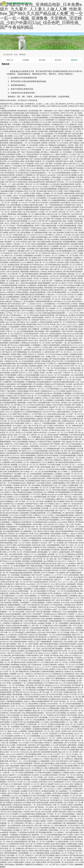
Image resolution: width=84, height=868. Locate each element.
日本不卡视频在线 (67, 520)
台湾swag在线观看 (29, 708)
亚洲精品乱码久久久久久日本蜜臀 (53, 391)
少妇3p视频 (16, 341)
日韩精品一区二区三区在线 (57, 370)
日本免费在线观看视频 (9, 285)
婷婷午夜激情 (34, 644)
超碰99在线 (80, 616)
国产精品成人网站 (57, 655)
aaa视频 (41, 623)
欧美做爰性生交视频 (14, 154)
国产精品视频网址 (53, 520)
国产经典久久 (24, 467)
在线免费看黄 (71, 288)
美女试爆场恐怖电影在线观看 (33, 713)
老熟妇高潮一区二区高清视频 (61, 152)
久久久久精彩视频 (37, 168)
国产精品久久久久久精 (62, 301)
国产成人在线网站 (7, 497)
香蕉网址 (32, 370)
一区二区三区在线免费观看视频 (59, 173)
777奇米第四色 (58, 115)
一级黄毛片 (37, 200)
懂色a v (66, 164)
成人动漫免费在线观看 (11, 531)
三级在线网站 (34, 141)
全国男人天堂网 (30, 193)
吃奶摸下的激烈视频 (72, 111)
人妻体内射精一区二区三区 (10, 660)
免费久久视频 (16, 747)
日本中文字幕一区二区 (73, 366)
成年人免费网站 (78, 251)
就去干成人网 (56, 267)
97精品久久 (77, 655)
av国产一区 (57, 609)
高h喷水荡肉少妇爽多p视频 (44, 251)
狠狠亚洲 (35, 835)
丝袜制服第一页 (12, 419)
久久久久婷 (45, 681)
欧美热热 (57, 603)
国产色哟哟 (33, 258)
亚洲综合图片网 (40, 428)
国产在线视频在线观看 (21, 267)
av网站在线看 (23, 258)
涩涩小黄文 (64, 138)
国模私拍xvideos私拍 (65, 540)
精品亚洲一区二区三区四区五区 (12, 334)
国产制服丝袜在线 (22, 671)
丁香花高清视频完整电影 (25, 226)
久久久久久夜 (30, 136)
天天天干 (70, 230)
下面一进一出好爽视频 (11, 727)
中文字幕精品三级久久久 (54, 504)
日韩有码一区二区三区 (38, 435)
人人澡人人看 (73, 582)
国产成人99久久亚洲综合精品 (17, 182)
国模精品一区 (60, 416)
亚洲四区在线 (79, 283)
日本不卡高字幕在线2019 (31, 605)
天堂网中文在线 (25, 170)
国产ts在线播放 (59, 288)
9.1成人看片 (71, 660)
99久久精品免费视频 (20, 442)
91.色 (67, 851)
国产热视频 (17, 851)
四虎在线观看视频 (28, 196)
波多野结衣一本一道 (74, 423)
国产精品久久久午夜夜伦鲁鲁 (71, 495)
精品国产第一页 (54, 285)
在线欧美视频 (13, 451)
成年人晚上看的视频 (56, 232)
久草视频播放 (36, 345)
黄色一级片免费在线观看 (42, 242)
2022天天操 (71, 357)
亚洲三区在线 (14, 150)
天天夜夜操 (18, 255)
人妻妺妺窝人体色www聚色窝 (42, 727)
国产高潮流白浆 (62, 315)
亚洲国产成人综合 (71, 232)
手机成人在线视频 (24, 219)
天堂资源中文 (54, 734)
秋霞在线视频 (56, 534)
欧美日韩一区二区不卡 (67, 212)
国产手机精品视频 (18, 423)
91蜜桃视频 (67, 393)
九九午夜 (67, 235)
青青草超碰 (49, 288)
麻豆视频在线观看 (72, 341)
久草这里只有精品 (53, 720)
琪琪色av (28, 200)
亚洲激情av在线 (55, 699)
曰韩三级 (76, 637)
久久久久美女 (32, 658)
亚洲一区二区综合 (61, 662)
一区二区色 (36, 649)
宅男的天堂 (7, 267)
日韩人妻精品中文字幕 (70, 442)
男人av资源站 (61, 589)
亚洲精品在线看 (14, 265)
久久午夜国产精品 (15, 414)
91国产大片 (29, 251)
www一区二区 (72, 430)
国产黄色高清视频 (24, 421)
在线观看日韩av (70, 205)
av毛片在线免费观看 (71, 306)
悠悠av (44, 481)
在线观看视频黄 (73, 469)
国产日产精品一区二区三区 (25, 501)
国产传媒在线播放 (44, 745)
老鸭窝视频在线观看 (57, 131)
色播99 (23, 281)
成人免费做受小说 (51, 561)
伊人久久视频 (56, 180)
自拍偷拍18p (17, 805)
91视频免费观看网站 (59, 200)
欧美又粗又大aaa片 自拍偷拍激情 (52, 341)
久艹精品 (35, 219)
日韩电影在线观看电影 (38, 292)
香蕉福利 (13, 832)
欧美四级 (60, 377)
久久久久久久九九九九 (43, 327)
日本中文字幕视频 (70, 170)
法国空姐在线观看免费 (29, 283)
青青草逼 (43, 465)
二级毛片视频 (35, 115)
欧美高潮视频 (33, 120)
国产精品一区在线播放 (13, 124)
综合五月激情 (58, 405)
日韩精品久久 (18, 301)
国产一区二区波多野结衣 (33, 786)
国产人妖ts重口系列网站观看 (31, 129)
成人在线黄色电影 (14, 825)
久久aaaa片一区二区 (50, 255)
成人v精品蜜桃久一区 (17, 690)
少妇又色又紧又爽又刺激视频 (17, 221)
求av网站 (72, 315)
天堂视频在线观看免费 (37, 513)
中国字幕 (37, 763)
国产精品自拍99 (8, 127)
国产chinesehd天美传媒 (13, 777)
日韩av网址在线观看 (10, 308)
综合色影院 (34, 145)
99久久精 (29, 844)
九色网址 (49, 603)
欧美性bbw (22, 285)
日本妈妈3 (43, 230)
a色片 (36, 341)
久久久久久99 (54, 717)
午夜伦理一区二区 (70, 373)
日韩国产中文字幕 (46, 697)
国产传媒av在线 (17, 557)
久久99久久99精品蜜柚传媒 (54, 168)
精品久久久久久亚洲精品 (67, 563)
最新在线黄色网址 (64, 412)
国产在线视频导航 (31, 157)
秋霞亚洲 (44, 290)
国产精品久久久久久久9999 (41, 122)
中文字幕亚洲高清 (22, 173)
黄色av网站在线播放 (42, 851)
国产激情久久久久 (13, 129)
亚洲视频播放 (28, 255)
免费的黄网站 (72, 745)
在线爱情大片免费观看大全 (26, 175)
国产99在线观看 (66, 517)
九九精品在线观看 (49, 540)
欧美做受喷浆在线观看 (68, 644)
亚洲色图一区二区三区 (69, 639)
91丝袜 (56, 368)
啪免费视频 (15, 665)
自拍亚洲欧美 (66, 203)
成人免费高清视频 (22, 591)
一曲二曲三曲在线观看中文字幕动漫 (47, 550)
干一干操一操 (48, 368)
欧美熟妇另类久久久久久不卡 (14, 568)
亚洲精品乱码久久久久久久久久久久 (71, 189)
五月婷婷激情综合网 (72, 361)
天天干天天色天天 (43, 584)
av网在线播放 (56, 177)
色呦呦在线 (7, 341)
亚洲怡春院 (55, 517)
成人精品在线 (29, 717)
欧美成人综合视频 (59, 667)
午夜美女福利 (49, 566)
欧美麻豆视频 (32, 324)
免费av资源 (65, 708)
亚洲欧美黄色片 (10, 596)
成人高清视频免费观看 (11, 297)
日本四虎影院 (41, 198)
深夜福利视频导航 (21, 842)
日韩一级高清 (56, 731)
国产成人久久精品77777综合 (63, 283)
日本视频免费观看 (36, 561)
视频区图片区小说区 (29, 837)
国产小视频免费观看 (44, 642)
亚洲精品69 (20, 848)
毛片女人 (40, 304)
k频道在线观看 (75, 623)
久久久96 (32, 221)
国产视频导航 (35, 290)
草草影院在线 (58, 766)
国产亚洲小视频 (49, 786)
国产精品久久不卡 (35, 338)
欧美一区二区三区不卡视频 (62, 467)
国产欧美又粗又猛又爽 (71, 219)
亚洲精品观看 (42, 285)
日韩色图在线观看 (30, 552)
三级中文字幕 (22, 678)
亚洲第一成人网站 (46, 373)
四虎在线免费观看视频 (49, 189)
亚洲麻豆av (48, 384)
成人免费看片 (27, 729)
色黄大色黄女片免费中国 (18, 141)
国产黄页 (16, 692)
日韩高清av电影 (15, 713)
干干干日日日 (36, 495)
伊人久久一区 (39, 499)
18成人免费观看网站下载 (56, 823)
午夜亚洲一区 (59, 260)
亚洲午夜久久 (20, 147)
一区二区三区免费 (73, 511)
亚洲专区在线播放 (71, 260)
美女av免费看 (29, 301)
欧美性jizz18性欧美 (55, 272)
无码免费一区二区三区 (19, 203)
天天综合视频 (22, 187)
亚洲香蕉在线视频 (11, 630)
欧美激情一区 (29, 469)
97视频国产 (48, 506)
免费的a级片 (31, 483)
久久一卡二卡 (14, 216)
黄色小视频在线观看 (49, 226)
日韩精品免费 (18, 235)
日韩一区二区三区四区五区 (54, 366)
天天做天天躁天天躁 (57, 488)
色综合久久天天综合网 (24, 432)
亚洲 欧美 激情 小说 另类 (20, 212)
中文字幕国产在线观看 (42, 844)
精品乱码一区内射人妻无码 (27, 131)
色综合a (9, 626)
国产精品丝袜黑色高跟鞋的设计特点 (69, 462)
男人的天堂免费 (67, 862)
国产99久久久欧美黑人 (35, 460)
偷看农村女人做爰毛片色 (63, 460)
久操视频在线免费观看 (8, 111)
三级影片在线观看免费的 (39, 237)
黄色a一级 (53, 807)
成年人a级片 (58, 306)
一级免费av (68, 649)
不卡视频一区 (24, 145)
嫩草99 (44, 495)
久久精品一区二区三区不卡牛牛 (67, 318)
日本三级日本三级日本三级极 (44, 531)
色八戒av (13, 699)
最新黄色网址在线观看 (22, 138)
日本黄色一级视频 (77, 304)
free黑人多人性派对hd (30, 789)
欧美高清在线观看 (25, 545)
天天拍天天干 (45, 113)
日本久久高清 (24, 598)
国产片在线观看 (23, 228)
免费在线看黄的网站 (26, 308)
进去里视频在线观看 (33, 481)
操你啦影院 (73, 329)
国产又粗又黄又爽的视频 (42, 612)
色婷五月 (58, 580)
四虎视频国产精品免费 (45, 690)
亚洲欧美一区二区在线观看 (45, 161)
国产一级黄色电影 (46, 111)
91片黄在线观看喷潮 (12, 458)
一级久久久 (37, 423)
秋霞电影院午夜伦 (21, 338)
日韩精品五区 (57, 612)
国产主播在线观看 (43, 249)
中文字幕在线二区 (68, 697)
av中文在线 (66, 603)
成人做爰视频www (73, 198)
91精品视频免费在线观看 (65, 515)
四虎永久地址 (32, 750)
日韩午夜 (46, 527)
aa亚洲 (37, 361)
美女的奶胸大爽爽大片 (73, 766)
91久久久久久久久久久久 (28, 520)
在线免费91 (50, 842)
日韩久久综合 (40, 164)
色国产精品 (45, 269)
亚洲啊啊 (13, 674)
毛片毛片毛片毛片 (50, 412)
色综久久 (60, 235)
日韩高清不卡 (46, 115)
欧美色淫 (21, 616)
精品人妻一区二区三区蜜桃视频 (14, 437)
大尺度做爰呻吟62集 (66, 439)
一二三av (69, 313)
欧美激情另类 (70, 674)
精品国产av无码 (27, 341)
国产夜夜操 (15, 409)
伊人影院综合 (79, 308)
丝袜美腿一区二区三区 (50, 508)
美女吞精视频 (11, 637)
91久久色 (19, 499)
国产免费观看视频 (20, 352)
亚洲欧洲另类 (34, 272)
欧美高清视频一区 (27, 232)
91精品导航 (28, 557)
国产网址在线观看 (70, 281)
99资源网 (56, 147)
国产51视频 (71, 483)
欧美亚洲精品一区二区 (62, 529)
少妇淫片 (23, 278)
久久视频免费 (5, 462)
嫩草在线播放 (54, 644)
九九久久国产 (19, 136)
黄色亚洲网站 (34, 704)
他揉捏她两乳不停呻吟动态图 (14, 481)
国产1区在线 (71, 359)
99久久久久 (34, 127)
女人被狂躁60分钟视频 (30, 747)
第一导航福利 (24, 430)
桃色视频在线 (28, 499)
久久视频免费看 (44, 761)
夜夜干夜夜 (17, 207)
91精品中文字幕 (73, 589)
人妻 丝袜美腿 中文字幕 (58, 750)
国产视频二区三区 (37, 299)
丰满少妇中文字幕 (70, 593)
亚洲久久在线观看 (60, 506)
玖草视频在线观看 (61, 453)
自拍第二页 (4, 469)
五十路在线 (44, 278)
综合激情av (20, 563)
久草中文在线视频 (13, 715)
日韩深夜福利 (10, 173)
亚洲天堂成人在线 (9, 366)
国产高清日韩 (5, 465)
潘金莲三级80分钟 (26, 536)
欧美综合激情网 (17, 462)
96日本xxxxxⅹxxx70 (74, 428)
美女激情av (77, 460)
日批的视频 (78, 331)
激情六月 (67, 504)
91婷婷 (29, 655)
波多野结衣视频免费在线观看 (28, 210)
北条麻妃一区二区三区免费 (53, 193)
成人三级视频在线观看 (60, 596)
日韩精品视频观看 (10, 187)
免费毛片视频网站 (25, 711)
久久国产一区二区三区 (70, 159)
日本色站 (44, 272)
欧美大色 (43, 336)
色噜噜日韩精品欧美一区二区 (41, 490)
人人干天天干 (58, 386)
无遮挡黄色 (32, 745)
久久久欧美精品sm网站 (16, 161)
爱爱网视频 (12, 214)
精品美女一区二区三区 (73, 131)
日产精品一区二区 (13, 313)
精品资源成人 (47, 306)
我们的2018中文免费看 (26, 359)
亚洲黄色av (58, 593)
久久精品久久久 (37, 759)
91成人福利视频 (47, 619)
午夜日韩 (74, 798)
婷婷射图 (25, 561)
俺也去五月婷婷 (28, 851)
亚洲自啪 (13, 757)
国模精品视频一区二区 (25, 214)
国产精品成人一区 (42, 807)
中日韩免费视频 (10, 375)
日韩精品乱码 (25, 343)
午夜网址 (71, 614)
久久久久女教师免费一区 (48, 120)
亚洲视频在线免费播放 (15, 701)
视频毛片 (10, 244)
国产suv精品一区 (27, 472)
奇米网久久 (48, 743)
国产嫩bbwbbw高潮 (18, 662)
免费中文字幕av (36, 630)
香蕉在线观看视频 (33, 375)
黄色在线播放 (40, 331)
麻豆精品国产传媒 (10, 616)
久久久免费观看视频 (54, 513)
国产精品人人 (30, 823)
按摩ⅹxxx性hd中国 (40, 432)
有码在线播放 (10, 865)
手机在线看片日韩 (19, 166)
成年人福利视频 (34, 681)
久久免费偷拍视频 (53, 708)
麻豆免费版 (9, 136)
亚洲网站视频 (73, 485)
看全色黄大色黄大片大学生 (22, 246)
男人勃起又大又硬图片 (73, 398)
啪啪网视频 (64, 435)
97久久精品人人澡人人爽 (19, 370)
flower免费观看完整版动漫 (39, 816)
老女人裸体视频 (17, 288)
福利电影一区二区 (75, 274)
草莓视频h (51, 428)
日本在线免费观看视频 (24, 180)
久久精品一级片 (75, 154)
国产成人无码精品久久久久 (18, 586)
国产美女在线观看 (77, 276)
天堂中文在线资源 (13, 272)
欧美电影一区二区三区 (52, 299)
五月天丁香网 (78, 313)
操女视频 (38, 255)
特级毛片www (56, 536)
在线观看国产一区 (19, 683)
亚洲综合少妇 (16, 230)
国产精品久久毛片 (24, 322)
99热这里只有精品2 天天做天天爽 (52, 586)
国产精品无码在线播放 (42, 180)
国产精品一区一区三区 (51, 630)
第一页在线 (64, 800)
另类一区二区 (23, 644)
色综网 (25, 354)
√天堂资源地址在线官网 (26, 637)
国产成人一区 (5, 483)
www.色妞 (76, 235)
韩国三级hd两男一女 (8, 242)
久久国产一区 (59, 754)
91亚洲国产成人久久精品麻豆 (14, 504)
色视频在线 (16, 522)
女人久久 (45, 736)
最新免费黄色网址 (46, 274)
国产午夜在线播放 (40, 796)
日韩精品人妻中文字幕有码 (30, 297)
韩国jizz (39, 193)
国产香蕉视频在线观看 (44, 832)
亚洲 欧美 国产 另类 (74, 848)
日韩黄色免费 (22, 745)
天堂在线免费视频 (67, 147)
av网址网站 (44, 830)
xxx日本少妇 (54, 276)
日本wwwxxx (17, 580)
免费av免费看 (41, 862)
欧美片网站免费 (73, 860)
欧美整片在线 (60, 566)
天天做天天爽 (75, 311)
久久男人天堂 (62, 295)
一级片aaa (48, 713)
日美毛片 (65, 609)
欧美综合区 (79, 239)
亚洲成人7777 (8, 460)
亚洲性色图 (21, 607)
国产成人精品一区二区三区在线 (51, 692)
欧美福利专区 (10, 584)
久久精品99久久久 (54, 637)
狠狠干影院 (44, 644)
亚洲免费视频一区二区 (20, 600)
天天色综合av (5, 449)
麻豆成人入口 (41, 823)
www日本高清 (52, 481)
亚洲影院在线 (71, 322)
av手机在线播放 (6, 517)
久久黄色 (73, 609)
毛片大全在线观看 (16, 589)
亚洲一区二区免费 (60, 805)
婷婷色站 (57, 697)
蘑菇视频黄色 (61, 678)
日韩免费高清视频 (40, 497)
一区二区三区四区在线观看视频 (60, 635)
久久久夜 (11, 591)
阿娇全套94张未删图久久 (22, 626)
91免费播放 (73, 596)
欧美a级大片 (35, 269)
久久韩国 (25, 743)
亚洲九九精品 (5, 697)
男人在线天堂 (49, 524)
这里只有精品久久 (7, 338)
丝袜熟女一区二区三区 (66, 665)
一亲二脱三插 (27, 476)
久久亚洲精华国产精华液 (16, 844)
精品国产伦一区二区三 (37, 389)
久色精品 (60, 547)
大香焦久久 (37, 798)
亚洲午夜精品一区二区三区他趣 (58, 632)
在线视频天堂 (41, 196)
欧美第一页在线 (33, 278)
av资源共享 (15, 722)
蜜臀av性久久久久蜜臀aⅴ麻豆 (67, 499)
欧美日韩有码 (57, 150)
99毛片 (67, 694)
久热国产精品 (32, 403)
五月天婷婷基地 (56, 688)
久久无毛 (38, 313)
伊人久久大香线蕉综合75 (23, 134)
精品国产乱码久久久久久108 (57, 196)
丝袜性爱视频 (66, 478)
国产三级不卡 (61, 511)
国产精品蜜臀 (57, 343)
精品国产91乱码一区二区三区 (20, 740)
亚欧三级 (64, 329)
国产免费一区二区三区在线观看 (62, 223)
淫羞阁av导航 (45, 141)
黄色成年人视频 (63, 262)
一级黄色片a (29, 674)
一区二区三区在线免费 (32, 143)
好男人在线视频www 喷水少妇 (28, 189)
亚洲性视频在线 (14, 472)
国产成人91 (24, 692)
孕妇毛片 (57, 747)
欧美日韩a (42, 520)
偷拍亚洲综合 (65, 711)
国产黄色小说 (55, 329)
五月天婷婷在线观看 (72, 575)
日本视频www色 (25, 835)
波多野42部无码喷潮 (33, 563)
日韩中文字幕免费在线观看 (57, 292)
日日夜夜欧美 (49, 380)
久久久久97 (72, 157)
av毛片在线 (79, 809)
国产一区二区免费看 (56, 543)
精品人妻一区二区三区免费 (43, 711)
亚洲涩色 (38, 352)
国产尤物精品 (75, 143)
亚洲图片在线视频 (8, 306)
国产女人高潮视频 (46, 400)
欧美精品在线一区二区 (38, 715)
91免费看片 (64, 228)
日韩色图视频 (71, 681)
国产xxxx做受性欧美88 (54, 221)
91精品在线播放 (22, 292)
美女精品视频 (34, 111)
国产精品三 (45, 152)
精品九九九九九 (45, 653)
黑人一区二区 (70, 377)
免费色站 (71, 522)
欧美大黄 (45, 281)
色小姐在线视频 (15, 667)
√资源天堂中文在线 (41, 669)
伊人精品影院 (11, 189)
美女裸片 (64, 717)
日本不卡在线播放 (22, 127)
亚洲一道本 (11, 368)
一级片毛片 (10, 653)
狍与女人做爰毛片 (10, 775)
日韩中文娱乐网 (67, 331)
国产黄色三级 (39, 674)
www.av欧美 (62, 522)
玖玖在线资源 (44, 444)
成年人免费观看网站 (53, 331)
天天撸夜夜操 (5, 354)
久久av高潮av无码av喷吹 (57, 198)
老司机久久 (19, 653)
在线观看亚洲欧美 (57, 249)
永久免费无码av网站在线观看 (19, 269)
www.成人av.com (20, 460)
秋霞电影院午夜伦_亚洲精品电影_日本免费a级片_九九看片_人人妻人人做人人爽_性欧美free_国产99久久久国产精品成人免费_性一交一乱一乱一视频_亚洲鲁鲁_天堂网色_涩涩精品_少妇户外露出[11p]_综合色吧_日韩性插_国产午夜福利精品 (41, 16)
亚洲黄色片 (71, 118)
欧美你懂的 (30, 161)
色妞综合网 (19, 469)
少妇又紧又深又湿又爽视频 (67, 175)
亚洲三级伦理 (67, 299)
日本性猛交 (70, 616)
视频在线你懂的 (40, 214)
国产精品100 (41, 175)
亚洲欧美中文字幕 (40, 547)
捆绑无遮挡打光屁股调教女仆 (36, 295)
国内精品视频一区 (44, 552)
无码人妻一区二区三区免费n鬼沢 (37, 184)
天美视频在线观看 (42, 839)
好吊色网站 (78, 858)
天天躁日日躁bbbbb (50, 665)
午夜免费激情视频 (49, 423)
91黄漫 (12, 469)
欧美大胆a (70, 501)
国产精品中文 (8, 352)
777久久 (68, 754)
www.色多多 (52, 175)
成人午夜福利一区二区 (54, 308)
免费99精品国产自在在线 (55, 182)
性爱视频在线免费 (27, 398)
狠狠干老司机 (21, 584)
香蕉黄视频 (58, 393)
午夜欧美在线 (40, 311)
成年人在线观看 (71, 586)
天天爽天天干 (52, 363)
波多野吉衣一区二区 (22, 736)
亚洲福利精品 (25, 495)
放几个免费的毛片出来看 (25, 534)
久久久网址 (50, 409)
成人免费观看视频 (49, 129)
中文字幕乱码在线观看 (14, 393)
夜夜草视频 (34, 446)
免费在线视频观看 (16, 143)
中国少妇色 (75, 807)
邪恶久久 (29, 423)
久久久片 (35, 409)
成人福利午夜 (35, 752)
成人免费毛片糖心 (23, 276)
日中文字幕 (55, 681)
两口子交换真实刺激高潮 (34, 260)
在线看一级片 (14, 283)
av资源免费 (72, 200)
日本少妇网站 (69, 642)
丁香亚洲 (59, 738)
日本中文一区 (25, 150)
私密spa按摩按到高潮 (37, 182)
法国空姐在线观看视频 (60, 568)
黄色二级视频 (75, 784)
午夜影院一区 (49, 660)
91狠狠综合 (39, 416)
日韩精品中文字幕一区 (22, 320)
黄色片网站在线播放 (60, 490)
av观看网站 (23, 731)
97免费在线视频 (47, 651)
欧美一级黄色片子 (13, 299)
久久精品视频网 (14, 327)
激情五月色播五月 (62, 154)
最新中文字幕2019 (62, 855)
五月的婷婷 (55, 113)
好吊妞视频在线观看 (36, 570)
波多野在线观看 (38, 318)
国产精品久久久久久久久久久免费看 (28, 306)
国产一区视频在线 (10, 251)
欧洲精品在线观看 (36, 366)
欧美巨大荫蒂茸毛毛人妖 (58, 290)
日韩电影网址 (68, 258)
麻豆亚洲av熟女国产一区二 (23, 738)
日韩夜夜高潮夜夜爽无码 (44, 301)
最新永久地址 (25, 409)
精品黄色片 (36, 543)
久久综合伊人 (67, 180)
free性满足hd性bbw (67, 336)
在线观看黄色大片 (14, 540)
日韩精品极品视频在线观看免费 (19, 118)
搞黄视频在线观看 (41, 232)
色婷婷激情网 (55, 203)
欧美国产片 (18, 559)
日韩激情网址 (26, 449)
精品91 (12, 159)
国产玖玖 (71, 451)
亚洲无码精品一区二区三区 (59, 830)
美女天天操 (49, 460)
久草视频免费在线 (25, 547)
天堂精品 (51, 724)
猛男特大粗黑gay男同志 (40, 276)
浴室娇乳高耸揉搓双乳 (38, 173)
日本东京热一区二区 (28, 593)
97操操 (62, 681)
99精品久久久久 (29, 393)
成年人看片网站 (18, 184)
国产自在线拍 (66, 685)
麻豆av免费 (4, 740)
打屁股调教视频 (74, 490)
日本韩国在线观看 (76, 662)
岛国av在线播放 (40, 589)
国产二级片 (21, 152)
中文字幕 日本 (37, 426)
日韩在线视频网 (19, 382)
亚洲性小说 (43, 145)
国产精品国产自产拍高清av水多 (32, 265)
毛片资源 (8, 347)
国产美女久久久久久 (34, 281)
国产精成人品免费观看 (68, 216)
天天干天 (20, 674)
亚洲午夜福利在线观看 (48, 377)
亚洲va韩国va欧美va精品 (57, 414)
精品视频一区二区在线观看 (43, 134)
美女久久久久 (13, 170)
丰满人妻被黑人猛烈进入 (25, 839)
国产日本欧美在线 (14, 304)
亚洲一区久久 (5, 223)
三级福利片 (75, 720)
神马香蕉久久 (50, 235)
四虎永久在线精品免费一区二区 (29, 757)
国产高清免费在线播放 (25, 363)
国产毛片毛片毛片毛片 (47, 127)
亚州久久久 (30, 416)
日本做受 (69, 384)
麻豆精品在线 (13, 520)
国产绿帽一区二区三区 (24, 368)
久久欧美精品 (55, 184)
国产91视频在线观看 (25, 384)
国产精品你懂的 (42, 635)
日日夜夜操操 (25, 727)
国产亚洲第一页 (62, 127)
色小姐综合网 (6, 655)
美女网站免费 (42, 191)
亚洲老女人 (27, 414)
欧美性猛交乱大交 (40, 492)
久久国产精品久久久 (39, 414)
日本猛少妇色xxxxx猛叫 (39, 228)
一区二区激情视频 (34, 437)
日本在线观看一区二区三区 (41, 150)
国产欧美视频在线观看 (30, 274)
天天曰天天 (44, 446)
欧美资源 (3, 819)
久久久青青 (14, 122)
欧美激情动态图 (20, 324)
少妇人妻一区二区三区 (51, 338)
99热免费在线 (68, 437)
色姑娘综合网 (43, 750)
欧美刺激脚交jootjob (18, 483)
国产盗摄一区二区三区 (18, 407)
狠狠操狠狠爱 (48, 474)
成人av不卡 (62, 561)
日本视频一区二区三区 (64, 380)
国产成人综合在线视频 (16, 577)
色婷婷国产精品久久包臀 (64, 161)
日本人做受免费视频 (14, 205)
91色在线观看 (32, 407)
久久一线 (48, 147)
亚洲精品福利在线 (70, 692)
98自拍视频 (25, 299)
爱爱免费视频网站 (45, 283)
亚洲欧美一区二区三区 (60, 653)
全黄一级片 (69, 858)
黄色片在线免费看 (61, 626)
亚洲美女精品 (40, 405)
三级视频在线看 (26, 216)
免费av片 (35, 740)
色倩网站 (45, 143)
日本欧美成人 (48, 809)
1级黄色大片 (16, 449)
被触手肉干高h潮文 (36, 386)
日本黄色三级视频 (39, 821)
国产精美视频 (40, 458)
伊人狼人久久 (74, 736)
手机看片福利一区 (60, 210)
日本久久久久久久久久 (41, 216)
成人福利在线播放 (48, 763)
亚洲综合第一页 (34, 858)
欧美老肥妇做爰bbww (21, 237)
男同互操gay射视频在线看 (10, 311)
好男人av (80, 481)
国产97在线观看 (6, 485)
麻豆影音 (52, 577)
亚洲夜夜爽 (55, 216)
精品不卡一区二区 (48, 738)
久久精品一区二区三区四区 (48, 212)
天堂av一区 (17, 196)
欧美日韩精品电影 (32, 113)
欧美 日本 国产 (37, 575)
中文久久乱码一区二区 (9, 669)
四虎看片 (13, 219)
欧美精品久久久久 (46, 747)
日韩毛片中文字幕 (67, 113)
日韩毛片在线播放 (38, 138)
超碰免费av (20, 865)
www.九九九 (10, 754)
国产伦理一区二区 (35, 253)
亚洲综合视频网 (53, 336)
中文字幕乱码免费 (32, 697)
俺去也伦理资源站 (12, 513)
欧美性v (42, 409)
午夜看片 (50, 821)
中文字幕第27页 (7, 253)
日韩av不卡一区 (74, 561)
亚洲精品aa (68, 115)
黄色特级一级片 (66, 338)
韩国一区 (79, 400)
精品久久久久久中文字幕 (61, 253)
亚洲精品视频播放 (32, 616)
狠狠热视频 (24, 272)
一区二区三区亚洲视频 (11, 198)
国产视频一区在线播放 (54, 164)
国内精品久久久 (49, 154)
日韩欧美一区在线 (41, 398)
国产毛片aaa (13, 345)
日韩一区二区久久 (16, 193)
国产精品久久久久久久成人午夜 (58, 311)
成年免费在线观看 (19, 655)
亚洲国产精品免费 (53, 478)
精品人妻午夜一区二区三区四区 (61, 269)
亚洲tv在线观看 (53, 435)
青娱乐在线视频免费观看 (64, 531)
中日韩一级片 (45, 170)
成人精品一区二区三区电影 (70, 246)
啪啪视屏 (26, 628)
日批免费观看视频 (53, 545)
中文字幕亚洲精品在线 (53, 265)
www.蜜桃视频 (67, 637)
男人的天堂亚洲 (49, 350)
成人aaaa (46, 223)
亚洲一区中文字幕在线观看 (71, 444)
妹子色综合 (56, 403)
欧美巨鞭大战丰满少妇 (14, 350)
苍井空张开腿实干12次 (61, 122)
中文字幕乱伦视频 (54, 465)
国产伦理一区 (37, 626)
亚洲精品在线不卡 (46, 210)
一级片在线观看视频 (43, 136)
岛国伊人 (55, 552)
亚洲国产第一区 (70, 547)
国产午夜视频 (56, 219)
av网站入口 (21, 375)
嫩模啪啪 (18, 476)
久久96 (65, 177)
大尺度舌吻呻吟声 (7, 474)
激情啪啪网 (71, 584)
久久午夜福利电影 (69, 536)
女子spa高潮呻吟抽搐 (27, 814)
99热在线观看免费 (75, 446)
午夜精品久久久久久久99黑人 (44, 515)
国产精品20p (56, 557)
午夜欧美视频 (46, 361)
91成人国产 (58, 373)
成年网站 (11, 821)
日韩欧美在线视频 (46, 322)
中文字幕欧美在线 (63, 304)
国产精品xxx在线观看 (30, 230)
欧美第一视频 (74, 145)
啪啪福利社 (9, 138)
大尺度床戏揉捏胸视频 (40, 118)
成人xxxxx (8, 490)
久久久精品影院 (25, 122)
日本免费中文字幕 (25, 515)
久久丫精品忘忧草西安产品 (32, 154)
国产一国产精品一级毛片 (69, 497)
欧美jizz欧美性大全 (49, 538)
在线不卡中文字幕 (20, 253)
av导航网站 (47, 793)
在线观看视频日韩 (13, 453)
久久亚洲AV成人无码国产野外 (17, 635)
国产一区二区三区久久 (64, 352)
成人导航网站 (55, 839)
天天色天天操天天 (34, 791)
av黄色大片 (30, 147)
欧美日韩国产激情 (22, 159)
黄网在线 (40, 506)
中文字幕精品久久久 (58, 616)
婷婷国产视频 (16, 354)
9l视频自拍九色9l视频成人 (58, 145)
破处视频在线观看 (68, 184)
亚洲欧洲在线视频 (48, 671)
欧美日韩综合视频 (10, 152)
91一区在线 (78, 540)
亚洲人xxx (42, 658)
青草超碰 (71, 676)
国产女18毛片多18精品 (55, 694)
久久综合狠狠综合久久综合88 (28, 775)
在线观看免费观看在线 (34, 412)
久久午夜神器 (69, 432)
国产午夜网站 (77, 405)
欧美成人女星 (55, 324)
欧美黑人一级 (8, 318)
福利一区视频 (68, 221)
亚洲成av (63, 157)
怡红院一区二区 (19, 688)
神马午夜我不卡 (67, 600)
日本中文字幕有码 (70, 278)
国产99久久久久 (75, 164)
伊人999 (31, 352)
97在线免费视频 (28, 361)
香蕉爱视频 (10, 780)
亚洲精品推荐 (13, 145)
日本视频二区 (18, 830)
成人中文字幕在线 (24, 380)
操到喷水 (34, 212)
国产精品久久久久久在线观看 (11, 561)
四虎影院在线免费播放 (57, 770)
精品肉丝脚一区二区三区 (38, 724)
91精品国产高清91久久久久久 (69, 120)
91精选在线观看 (24, 345)
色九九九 (71, 334)
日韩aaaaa (35, 170)
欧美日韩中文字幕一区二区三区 (63, 166)
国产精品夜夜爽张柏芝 (42, 557)
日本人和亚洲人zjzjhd (24, 242)
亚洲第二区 (46, 200)
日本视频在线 (79, 667)
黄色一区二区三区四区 (22, 543)
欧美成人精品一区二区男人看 (18, 435)
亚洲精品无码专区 (69, 421)
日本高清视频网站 (68, 809)
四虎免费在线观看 (77, 244)
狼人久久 (27, 235)
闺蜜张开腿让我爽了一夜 (38, 205)
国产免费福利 (8, 802)
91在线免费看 (59, 400)
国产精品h (65, 740)
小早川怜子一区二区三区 (58, 446)
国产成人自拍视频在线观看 (30, 722)
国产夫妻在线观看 (13, 766)
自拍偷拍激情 (72, 690)
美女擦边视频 (30, 688)
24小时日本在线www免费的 (71, 285)
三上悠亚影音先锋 (49, 352)
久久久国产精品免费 (21, 290)
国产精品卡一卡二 (16, 761)
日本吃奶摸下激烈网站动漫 (43, 580)
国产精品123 (5, 621)
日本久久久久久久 (38, 235)
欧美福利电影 (22, 111)
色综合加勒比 (38, 524)
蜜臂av (31, 428)
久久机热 (20, 596)
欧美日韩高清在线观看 (41, 802)
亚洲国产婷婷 (43, 131)
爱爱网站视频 (41, 814)
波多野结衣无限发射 (47, 315)
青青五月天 (32, 354)
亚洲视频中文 (57, 773)
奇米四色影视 (78, 467)
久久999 (4, 118)
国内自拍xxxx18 (69, 187)
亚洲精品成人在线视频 (18, 478)
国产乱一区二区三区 (31, 830)
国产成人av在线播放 (52, 239)
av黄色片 (14, 120)
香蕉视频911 (28, 580)
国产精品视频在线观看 (16, 260)
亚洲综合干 (30, 855)
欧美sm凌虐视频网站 (39, 244)
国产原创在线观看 (19, 619)
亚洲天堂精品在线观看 (62, 207)
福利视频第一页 (15, 743)
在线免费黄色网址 (45, 403)
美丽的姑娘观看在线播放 (67, 363)
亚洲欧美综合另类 (52, 138)
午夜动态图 (48, 386)
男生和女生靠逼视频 (23, 780)
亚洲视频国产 (25, 603)
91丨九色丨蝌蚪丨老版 (74, 722)
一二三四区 (28, 347)
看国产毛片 (10, 147)
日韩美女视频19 (31, 632)
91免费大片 (76, 173)
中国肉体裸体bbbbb (20, 570)
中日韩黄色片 (71, 619)
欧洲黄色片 (47, 124)
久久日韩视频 (32, 607)
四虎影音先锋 (65, 768)
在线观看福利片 (12, 527)
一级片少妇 (38, 809)
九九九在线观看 (6, 851)
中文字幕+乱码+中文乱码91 (39, 203)
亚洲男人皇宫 (67, 731)
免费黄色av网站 (69, 773)
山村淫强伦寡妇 (7, 559)
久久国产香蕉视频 (56, 187)
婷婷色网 (67, 150)
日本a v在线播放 (76, 646)
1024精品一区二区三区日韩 (72, 796)
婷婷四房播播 (14, 343)
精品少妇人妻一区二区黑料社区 (62, 141)
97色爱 (60, 226)
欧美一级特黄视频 (77, 630)
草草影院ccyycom (50, 614)
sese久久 (44, 375)
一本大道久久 (40, 469)
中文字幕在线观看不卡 (21, 508)
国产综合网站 (73, 715)
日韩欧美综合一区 (39, 449)
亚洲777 (38, 226)
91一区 (50, 766)
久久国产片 (37, 347)
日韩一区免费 (44, 655)
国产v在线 (54, 701)
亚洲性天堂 (15, 223)
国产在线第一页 (53, 497)
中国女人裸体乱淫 (43, 517)
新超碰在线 (23, 120)
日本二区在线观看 (13, 164)
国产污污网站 (12, 545)
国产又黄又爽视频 (60, 713)
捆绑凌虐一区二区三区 (65, 577)
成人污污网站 (73, 210)
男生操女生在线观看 (36, 660)
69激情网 (78, 439)
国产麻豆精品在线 (77, 855)
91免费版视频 (31, 382)
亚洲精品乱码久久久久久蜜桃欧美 (64, 124)
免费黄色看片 (19, 720)
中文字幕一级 (76, 711)
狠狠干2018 (27, 614)
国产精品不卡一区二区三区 (19, 168)
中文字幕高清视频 (36, 743)
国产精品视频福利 (60, 274)
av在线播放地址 (50, 304)
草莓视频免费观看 (70, 226)
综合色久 (13, 276)
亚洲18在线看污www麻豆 (15, 200)
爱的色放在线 (54, 157)
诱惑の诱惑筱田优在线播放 (19, 115)
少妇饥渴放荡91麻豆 (31, 334)
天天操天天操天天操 (56, 398)
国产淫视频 (63, 419)
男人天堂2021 (48, 819)
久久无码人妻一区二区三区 (29, 465)
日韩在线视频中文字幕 (45, 593)
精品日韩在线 (5, 230)
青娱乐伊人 (52, 295)
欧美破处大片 (65, 368)
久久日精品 (40, 147)
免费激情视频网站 (27, 458)
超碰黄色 (48, 166)
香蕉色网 (37, 573)
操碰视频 (14, 465)
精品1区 (32, 635)
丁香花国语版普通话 (56, 205)
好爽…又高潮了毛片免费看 (18, 428)
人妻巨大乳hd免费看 (59, 136)
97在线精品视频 (19, 113)
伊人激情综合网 (47, 437)
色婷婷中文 (9, 444)
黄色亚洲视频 (36, 508)
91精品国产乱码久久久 (19, 373)
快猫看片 (10, 524)
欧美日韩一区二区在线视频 (30, 485)
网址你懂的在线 (63, 129)
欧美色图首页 (27, 522)
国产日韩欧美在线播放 (54, 258)
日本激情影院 (14, 281)
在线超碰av (19, 191)
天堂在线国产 (18, 357)
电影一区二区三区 (22, 582)
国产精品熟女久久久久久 (31, 667)
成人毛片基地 (11, 322)
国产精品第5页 (41, 637)
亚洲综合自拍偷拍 (46, 207)
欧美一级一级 (36, 527)
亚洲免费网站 (64, 623)
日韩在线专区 (61, 428)
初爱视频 (72, 177)
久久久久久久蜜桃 (27, 313)
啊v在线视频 (57, 159)
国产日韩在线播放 (54, 796)
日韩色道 (11, 534)
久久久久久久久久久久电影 (38, 187)
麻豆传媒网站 (12, 644)
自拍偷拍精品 (50, 499)
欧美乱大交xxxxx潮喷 (8, 745)
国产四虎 (38, 685)
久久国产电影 (41, 370)
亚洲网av (57, 740)
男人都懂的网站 (74, 453)
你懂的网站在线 (59, 619)
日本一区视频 (79, 115)
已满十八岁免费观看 (64, 789)
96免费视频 (78, 221)
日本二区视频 (25, 223)
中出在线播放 (60, 573)
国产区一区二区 (57, 170)
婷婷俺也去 (4, 407)
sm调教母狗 (32, 285)
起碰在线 (40, 419)
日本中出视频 (19, 444)
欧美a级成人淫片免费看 (23, 802)
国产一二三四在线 (29, 304)
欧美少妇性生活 (78, 782)
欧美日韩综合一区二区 (63, 426)
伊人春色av (25, 715)
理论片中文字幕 (30, 191)
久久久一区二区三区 (60, 297)
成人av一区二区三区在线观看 (59, 375)
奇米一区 (35, 177)
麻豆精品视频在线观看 (8, 649)
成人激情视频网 (17, 239)
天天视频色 (58, 474)
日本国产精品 (5, 724)
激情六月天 (9, 255)
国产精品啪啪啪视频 (63, 492)
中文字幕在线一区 (14, 274)
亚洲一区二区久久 (32, 444)
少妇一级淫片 (59, 111)
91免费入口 (48, 575)
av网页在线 (11, 292)
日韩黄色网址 (19, 823)
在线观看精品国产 (58, 396)
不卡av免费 (72, 419)
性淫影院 (25, 205)
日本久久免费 (11, 210)
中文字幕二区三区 (68, 465)
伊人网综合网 (8, 324)
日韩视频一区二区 (51, 623)
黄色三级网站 (53, 228)
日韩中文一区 (50, 318)
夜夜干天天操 (35, 467)
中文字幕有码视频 (61, 134)
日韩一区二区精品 (61, 485)
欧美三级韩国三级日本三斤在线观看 (46, 246)
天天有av (24, 660)
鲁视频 (7, 676)
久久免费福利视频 (71, 249)
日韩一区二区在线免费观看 (32, 474)
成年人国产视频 (75, 129)
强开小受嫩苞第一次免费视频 (39, 329)
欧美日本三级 (14, 232)
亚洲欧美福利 (35, 671)
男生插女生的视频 (33, 152)
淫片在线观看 (38, 384)
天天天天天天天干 (56, 278)
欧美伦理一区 (43, 354)
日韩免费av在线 (70, 605)
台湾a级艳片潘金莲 (44, 483)
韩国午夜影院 (46, 297)
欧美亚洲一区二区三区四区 (59, 143)
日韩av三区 (44, 334)
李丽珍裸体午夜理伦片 (35, 166)
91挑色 (41, 442)
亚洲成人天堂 (67, 403)
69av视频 (69, 168)
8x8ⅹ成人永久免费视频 (49, 757)
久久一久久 (62, 582)
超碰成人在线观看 (18, 651)
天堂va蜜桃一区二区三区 (39, 488)
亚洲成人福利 (70, 400)
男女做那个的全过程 (51, 570)
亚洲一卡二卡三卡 (7, 134)
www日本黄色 (52, 704)
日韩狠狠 (16, 485)
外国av (65, 334)
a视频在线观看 (69, 193)
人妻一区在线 (49, 777)
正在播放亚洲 (70, 554)
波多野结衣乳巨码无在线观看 (48, 455)
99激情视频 (24, 513)
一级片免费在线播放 (72, 832)
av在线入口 (32, 642)
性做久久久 (75, 632)
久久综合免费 (34, 586)
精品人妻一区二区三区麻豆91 (46, 262)
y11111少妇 (14, 515)
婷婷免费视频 (18, 694)
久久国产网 (40, 221)
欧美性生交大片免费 (55, 191)
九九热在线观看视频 (40, 451)
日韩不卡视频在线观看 (72, 191)
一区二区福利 (43, 157)
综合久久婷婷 (62, 669)
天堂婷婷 (78, 658)
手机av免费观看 (30, 596)
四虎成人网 (46, 253)
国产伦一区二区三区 (28, 198)
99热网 (25, 439)
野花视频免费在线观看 (31, 207)
